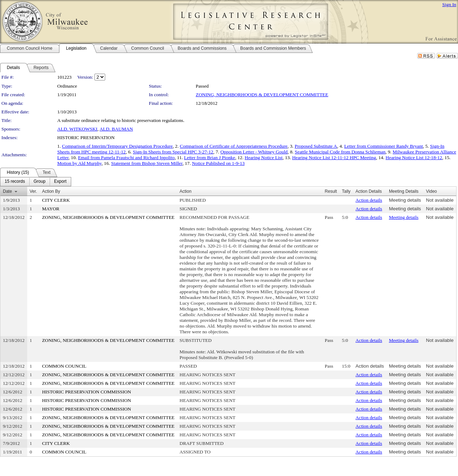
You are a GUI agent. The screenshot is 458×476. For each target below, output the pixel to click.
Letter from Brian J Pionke (209, 158)
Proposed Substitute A (316, 146)
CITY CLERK (56, 200)
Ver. (33, 191)
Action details (369, 200)
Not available (440, 200)
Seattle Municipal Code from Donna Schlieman (340, 152)
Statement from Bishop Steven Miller (147, 163)
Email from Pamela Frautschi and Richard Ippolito (126, 158)
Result (331, 191)
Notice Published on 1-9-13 (218, 163)
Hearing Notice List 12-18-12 (414, 158)
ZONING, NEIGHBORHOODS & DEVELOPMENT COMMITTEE (262, 95)
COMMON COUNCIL (64, 366)
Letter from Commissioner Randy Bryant (384, 146)
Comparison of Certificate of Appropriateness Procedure (234, 146)
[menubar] (36, 182)
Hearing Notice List (264, 158)
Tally (346, 191)
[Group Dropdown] (40, 182)
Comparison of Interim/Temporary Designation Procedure (117, 146)
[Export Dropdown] (60, 182)
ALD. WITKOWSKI (77, 129)
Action (186, 191)
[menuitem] (15, 182)
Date (7, 191)
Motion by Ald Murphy (79, 163)
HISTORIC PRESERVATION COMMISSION (86, 392)
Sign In (449, 4)
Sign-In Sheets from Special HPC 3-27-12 (173, 152)
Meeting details (405, 200)
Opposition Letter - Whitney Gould (254, 152)
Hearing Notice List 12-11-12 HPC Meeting (334, 158)
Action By (51, 191)
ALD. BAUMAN (116, 129)
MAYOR (50, 209)
